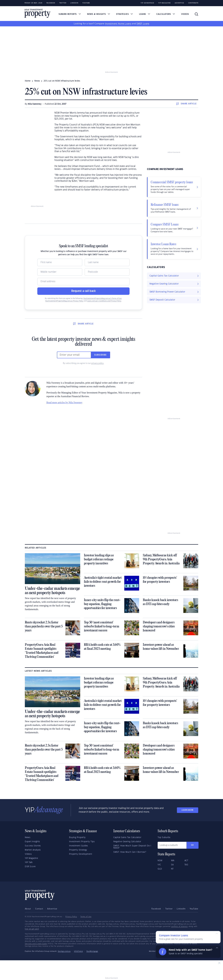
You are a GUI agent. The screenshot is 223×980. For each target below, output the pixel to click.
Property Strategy (78, 850)
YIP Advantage (147, 3)
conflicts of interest (179, 927)
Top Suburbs (164, 837)
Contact (39, 909)
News (28, 837)
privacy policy (97, 363)
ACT (186, 861)
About (28, 909)
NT (172, 869)
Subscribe (100, 355)
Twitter (63, 3)
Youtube (86, 3)
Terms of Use (86, 917)
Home (28, 81)
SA (172, 865)
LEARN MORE (188, 810)
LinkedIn (74, 3)
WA (173, 861)
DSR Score (30, 867)
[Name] (60, 262)
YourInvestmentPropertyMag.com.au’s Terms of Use (102, 299)
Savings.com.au (64, 951)
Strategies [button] (124, 14)
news (37, 81)
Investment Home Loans (118, 24)
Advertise (179, 3)
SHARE (187, 104)
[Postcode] (107, 272)
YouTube (194, 909)
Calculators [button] (166, 14)
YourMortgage (92, 951)
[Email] (83, 282)
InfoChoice (78, 951)
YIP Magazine (164, 3)
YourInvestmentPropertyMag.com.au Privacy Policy (64, 301)
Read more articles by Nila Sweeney (64, 402)
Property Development (81, 854)
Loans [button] (145, 14)
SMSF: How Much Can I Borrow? (130, 852)
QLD (160, 869)
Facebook (51, 3)
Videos (185, 14)
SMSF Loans (143, 24)
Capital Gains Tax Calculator (127, 837)
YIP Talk (29, 862)
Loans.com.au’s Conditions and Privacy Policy (104, 301)
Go (192, 845)
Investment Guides (78, 846)
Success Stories (33, 846)
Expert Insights (32, 842)
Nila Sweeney (35, 104)
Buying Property (77, 837)
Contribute (193, 3)
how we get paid (32, 929)
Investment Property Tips (82, 842)
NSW (160, 861)
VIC (159, 865)
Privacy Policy (71, 917)
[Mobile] (60, 272)
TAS (186, 865)
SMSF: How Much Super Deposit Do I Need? (132, 847)
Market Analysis (33, 850)
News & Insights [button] (99, 14)
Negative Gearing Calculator (127, 842)
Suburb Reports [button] (70, 14)
